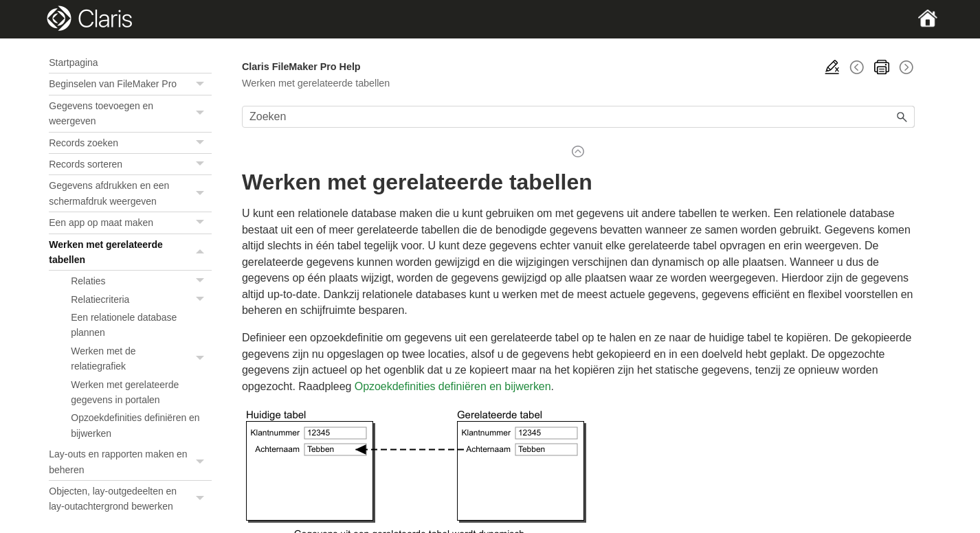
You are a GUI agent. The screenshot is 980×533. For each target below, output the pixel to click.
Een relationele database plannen (124, 325)
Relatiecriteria (141, 299)
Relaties (141, 281)
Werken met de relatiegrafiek (141, 359)
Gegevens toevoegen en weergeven (130, 114)
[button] (202, 84)
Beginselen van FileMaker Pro (130, 84)
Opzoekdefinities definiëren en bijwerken (135, 425)
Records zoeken (130, 143)
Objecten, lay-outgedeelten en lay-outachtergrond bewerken (130, 499)
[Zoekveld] (578, 117)
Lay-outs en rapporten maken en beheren (130, 462)
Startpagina (73, 63)
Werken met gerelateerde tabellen (130, 252)
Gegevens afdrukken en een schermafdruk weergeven (130, 193)
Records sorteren (130, 164)
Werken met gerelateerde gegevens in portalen (125, 392)
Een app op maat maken (130, 223)
